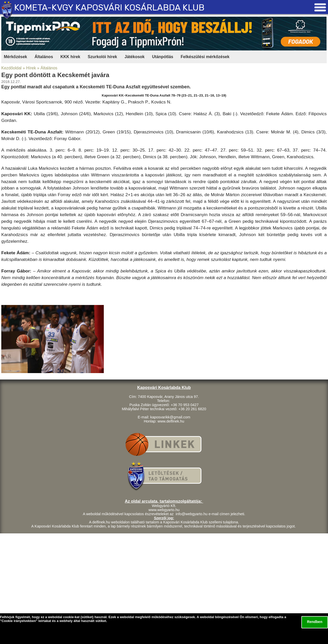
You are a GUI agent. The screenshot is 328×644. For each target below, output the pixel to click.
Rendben (315, 622)
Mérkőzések (16, 57)
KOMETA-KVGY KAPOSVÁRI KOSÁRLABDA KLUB (109, 8)
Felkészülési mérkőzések (205, 57)
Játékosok (135, 57)
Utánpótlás (163, 57)
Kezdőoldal (11, 68)
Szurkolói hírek (102, 57)
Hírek (31, 68)
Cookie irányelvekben (19, 621)
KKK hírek (70, 57)
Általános (44, 57)
